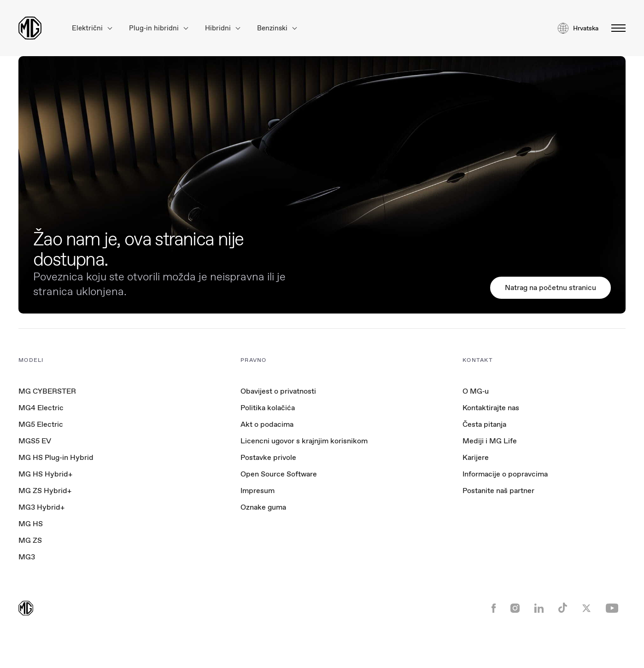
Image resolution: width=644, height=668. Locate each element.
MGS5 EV (35, 441)
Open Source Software (279, 474)
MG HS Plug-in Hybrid (56, 457)
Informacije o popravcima (505, 474)
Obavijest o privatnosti (278, 391)
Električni (92, 28)
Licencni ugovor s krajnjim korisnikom (304, 441)
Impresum (258, 491)
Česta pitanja (484, 424)
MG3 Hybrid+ (41, 507)
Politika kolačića (268, 408)
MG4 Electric (41, 408)
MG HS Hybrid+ (45, 474)
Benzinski (277, 28)
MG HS (31, 524)
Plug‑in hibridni (158, 28)
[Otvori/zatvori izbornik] (616, 28)
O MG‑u (476, 391)
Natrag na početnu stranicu (550, 288)
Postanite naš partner (498, 491)
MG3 (27, 557)
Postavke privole (268, 458)
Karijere (476, 457)
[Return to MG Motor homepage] (30, 28)
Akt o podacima (267, 424)
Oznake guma (263, 507)
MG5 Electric (41, 424)
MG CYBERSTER (47, 391)
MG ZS (30, 540)
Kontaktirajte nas (491, 408)
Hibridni (222, 28)
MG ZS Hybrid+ (45, 491)
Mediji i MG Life (490, 441)
